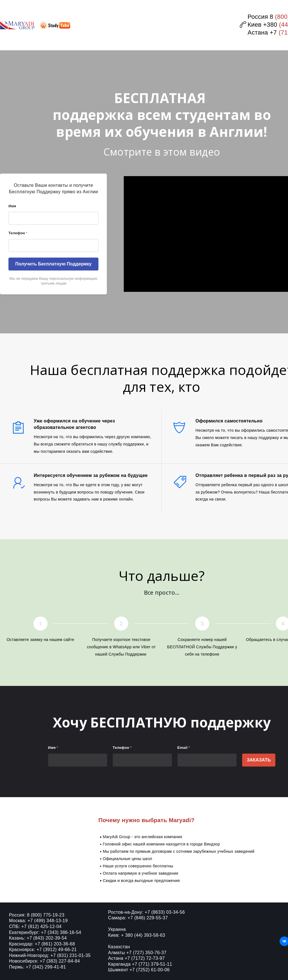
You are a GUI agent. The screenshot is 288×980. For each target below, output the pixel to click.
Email (184, 748)
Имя (12, 206)
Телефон (18, 233)
